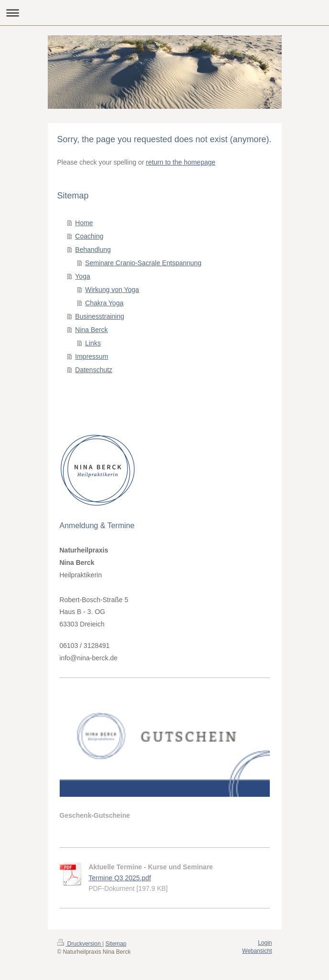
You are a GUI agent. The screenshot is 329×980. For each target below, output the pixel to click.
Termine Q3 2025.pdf (120, 878)
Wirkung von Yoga (112, 290)
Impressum (91, 356)
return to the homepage (181, 162)
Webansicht (257, 951)
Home (84, 223)
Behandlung (93, 250)
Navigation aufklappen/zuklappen (164, 13)
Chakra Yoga (104, 303)
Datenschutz (94, 370)
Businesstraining (100, 316)
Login (265, 943)
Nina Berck (91, 330)
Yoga (82, 276)
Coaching (89, 236)
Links (93, 343)
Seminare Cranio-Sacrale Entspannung (143, 263)
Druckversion (80, 944)
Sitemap (116, 944)
